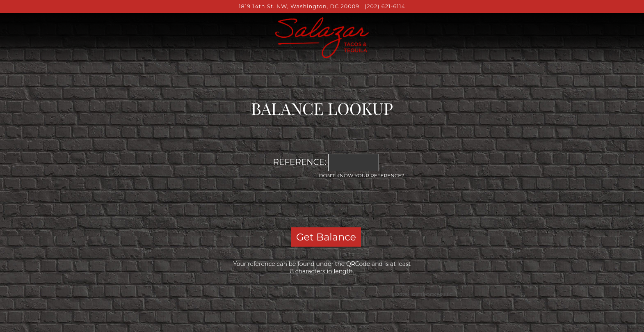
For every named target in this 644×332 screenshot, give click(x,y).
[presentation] (322, 202)
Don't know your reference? (362, 175)
